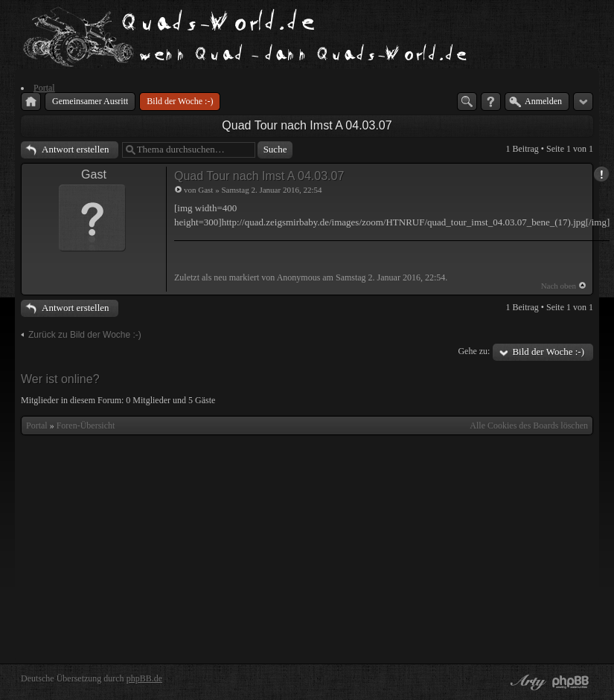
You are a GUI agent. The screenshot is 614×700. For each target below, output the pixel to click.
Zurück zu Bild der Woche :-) (85, 335)
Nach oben (559, 286)
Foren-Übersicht (86, 426)
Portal (37, 426)
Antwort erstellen (76, 149)
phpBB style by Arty (526, 682)
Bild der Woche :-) (548, 351)
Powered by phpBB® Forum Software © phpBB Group (571, 682)
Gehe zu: (474, 351)
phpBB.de (144, 678)
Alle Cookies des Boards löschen (529, 426)
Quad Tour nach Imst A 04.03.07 (307, 125)
